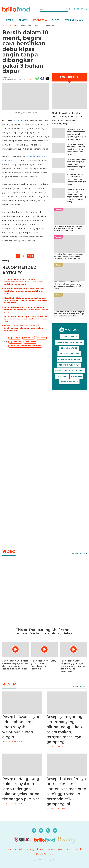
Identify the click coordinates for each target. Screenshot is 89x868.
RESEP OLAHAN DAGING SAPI (69, 371)
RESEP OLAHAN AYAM (69, 354)
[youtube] (86, 9)
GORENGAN (62, 376)
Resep (9, 20)
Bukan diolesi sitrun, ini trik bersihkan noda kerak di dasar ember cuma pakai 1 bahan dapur (24, 291)
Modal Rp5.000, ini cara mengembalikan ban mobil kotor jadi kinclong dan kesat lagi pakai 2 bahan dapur (26, 300)
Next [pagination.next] (30, 256)
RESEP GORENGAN (69, 382)
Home (5, 25)
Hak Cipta (63, 849)
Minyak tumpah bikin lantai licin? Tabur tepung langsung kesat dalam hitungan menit (76, 179)
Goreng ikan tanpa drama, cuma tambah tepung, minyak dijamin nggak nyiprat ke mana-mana (76, 134)
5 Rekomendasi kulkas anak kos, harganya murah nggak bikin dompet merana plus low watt (77, 164)
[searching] (67, 9)
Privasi (52, 849)
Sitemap (48, 854)
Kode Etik (76, 849)
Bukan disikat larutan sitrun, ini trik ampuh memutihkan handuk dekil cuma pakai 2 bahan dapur (26, 310)
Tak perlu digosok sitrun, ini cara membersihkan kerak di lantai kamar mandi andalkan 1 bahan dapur (25, 282)
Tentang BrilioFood (35, 849)
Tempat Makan (74, 20)
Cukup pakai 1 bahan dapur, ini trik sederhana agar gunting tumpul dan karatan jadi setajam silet (26, 319)
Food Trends (30, 342)
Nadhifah (6, 77)
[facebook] (74, 9)
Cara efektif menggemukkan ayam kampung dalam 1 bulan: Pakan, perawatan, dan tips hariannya (69, 256)
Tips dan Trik (15, 342)
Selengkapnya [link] (79, 553)
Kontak (19, 849)
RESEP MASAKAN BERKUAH (69, 343)
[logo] (16, 9)
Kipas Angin (15, 338)
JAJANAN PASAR (69, 337)
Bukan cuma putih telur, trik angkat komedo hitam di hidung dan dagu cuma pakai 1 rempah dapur (69, 314)
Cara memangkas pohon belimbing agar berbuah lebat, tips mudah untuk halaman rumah (69, 228)
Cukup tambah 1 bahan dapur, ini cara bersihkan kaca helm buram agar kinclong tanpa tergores (24, 328)
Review (23, 20)
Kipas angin (18, 120)
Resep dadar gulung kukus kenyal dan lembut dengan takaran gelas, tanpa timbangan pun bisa (21, 789)
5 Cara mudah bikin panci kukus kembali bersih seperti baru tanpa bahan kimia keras (76, 149)
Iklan (10, 849)
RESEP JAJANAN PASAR (69, 359)
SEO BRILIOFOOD (69, 348)
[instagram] (78, 9)
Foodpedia (40, 20)
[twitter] (82, 9)
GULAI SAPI (77, 376)
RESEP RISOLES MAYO (69, 365)
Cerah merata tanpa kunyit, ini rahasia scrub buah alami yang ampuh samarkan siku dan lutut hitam (67, 285)
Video (56, 20)
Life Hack (41, 338)
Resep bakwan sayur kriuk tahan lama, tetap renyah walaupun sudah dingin (21, 727)
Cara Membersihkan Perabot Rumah (25, 346)
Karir (39, 854)
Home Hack (29, 338)
